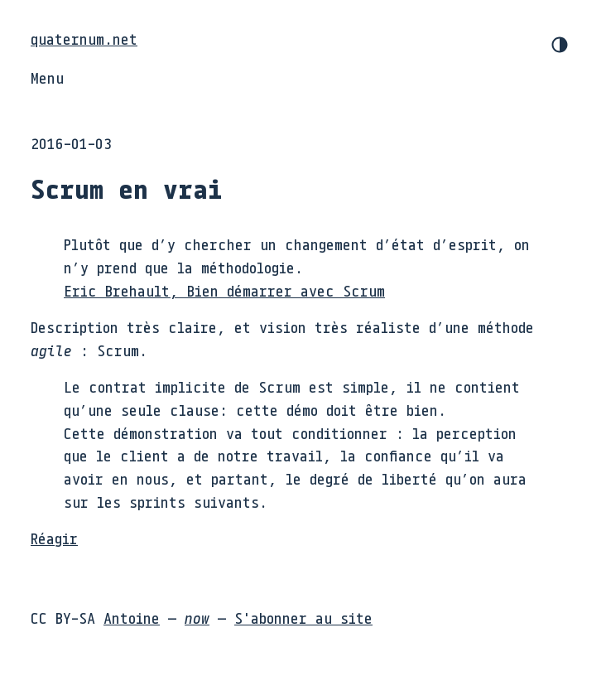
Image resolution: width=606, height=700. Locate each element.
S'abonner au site (303, 618)
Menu (47, 78)
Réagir (54, 538)
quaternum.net (84, 39)
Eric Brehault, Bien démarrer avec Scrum (224, 291)
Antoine (132, 618)
